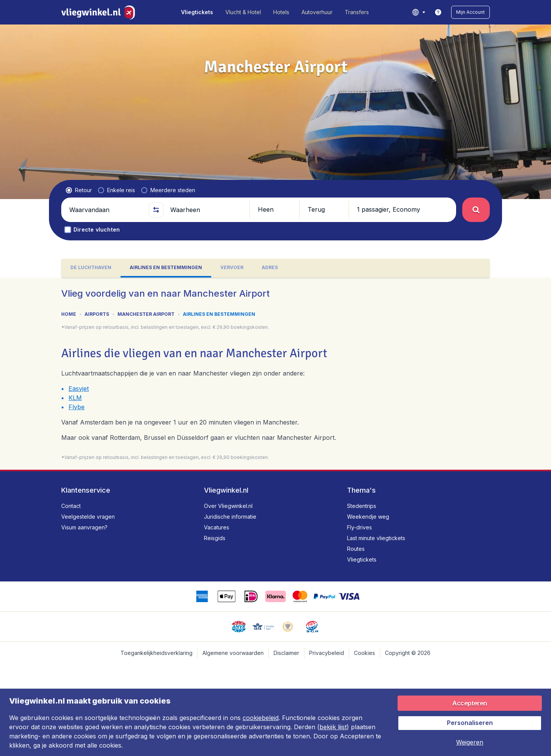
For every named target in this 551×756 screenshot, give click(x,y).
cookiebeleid (261, 718)
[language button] (418, 12)
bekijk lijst (333, 727)
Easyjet (79, 389)
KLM (75, 398)
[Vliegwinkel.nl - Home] (100, 12)
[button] (470, 12)
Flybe (77, 407)
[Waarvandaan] (106, 210)
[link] (438, 12)
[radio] (79, 190)
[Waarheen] (207, 210)
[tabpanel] (275, 374)
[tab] (91, 268)
